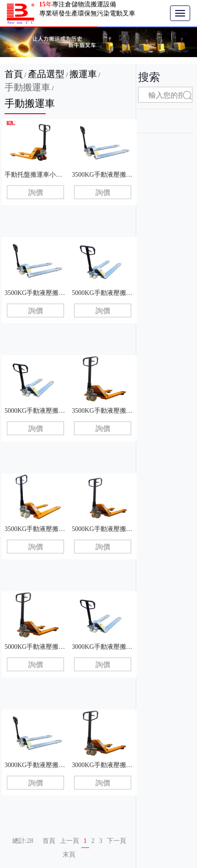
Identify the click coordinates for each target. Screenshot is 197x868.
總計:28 (23, 841)
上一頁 (69, 841)
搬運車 (83, 74)
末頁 (69, 855)
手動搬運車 (27, 87)
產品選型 (46, 74)
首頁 (14, 74)
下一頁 (117, 841)
